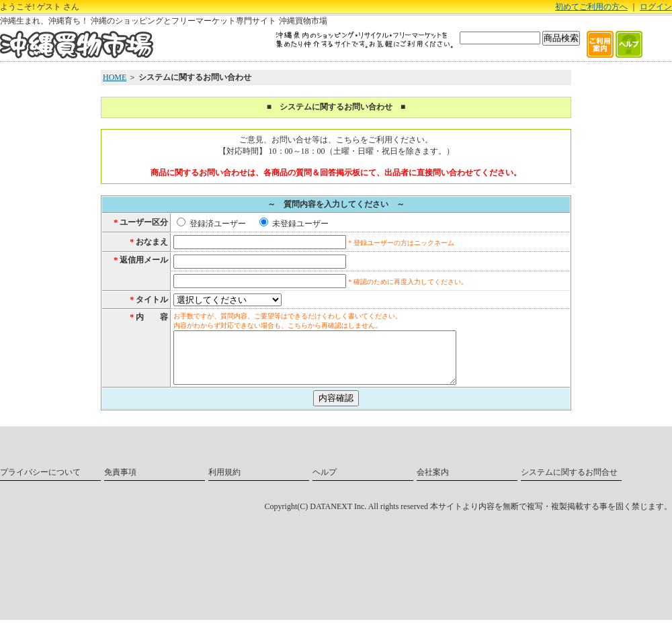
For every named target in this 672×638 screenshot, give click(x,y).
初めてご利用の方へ (591, 7)
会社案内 (433, 482)
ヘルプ (325, 482)
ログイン (656, 7)
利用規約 (224, 482)
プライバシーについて (40, 482)
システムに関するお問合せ (569, 482)
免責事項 (120, 482)
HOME (115, 77)
